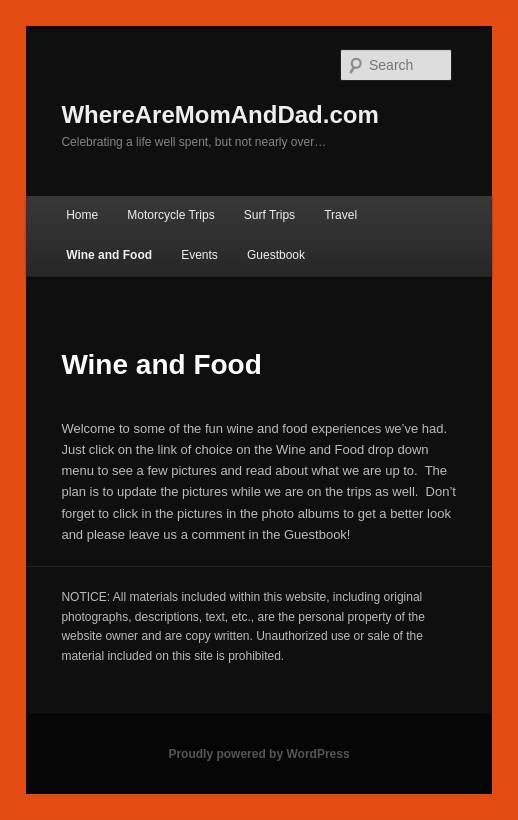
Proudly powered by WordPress (258, 754)
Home (82, 215)
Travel (340, 215)
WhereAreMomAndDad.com (219, 114)
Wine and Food (109, 255)
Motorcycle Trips (170, 215)
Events (199, 255)
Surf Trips (269, 215)
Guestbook (276, 255)
